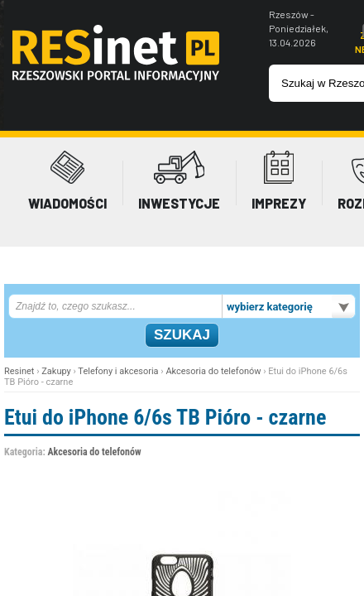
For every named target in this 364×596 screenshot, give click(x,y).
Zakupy (56, 371)
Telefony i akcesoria (118, 371)
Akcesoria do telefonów (213, 371)
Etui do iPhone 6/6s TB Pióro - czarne (165, 417)
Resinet (19, 371)
